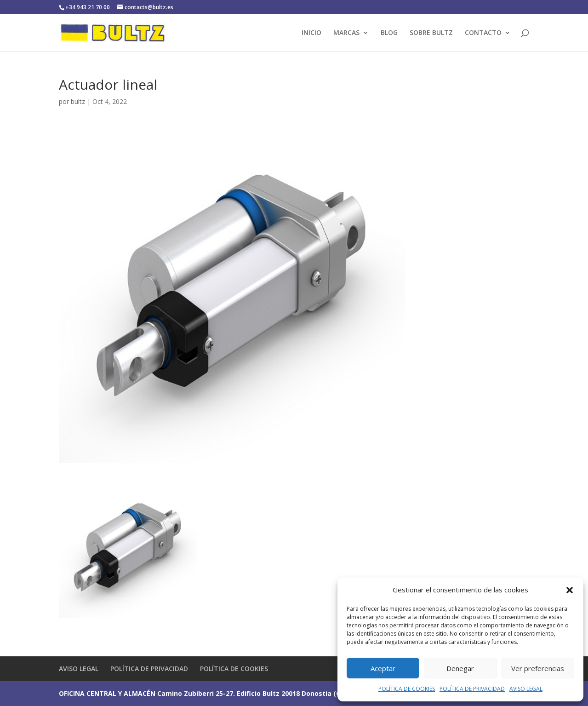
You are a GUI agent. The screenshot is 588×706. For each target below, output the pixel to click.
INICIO (311, 33)
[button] (570, 590)
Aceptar (383, 668)
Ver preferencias (538, 668)
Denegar (460, 668)
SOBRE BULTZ (431, 33)
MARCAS (346, 33)
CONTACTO (483, 33)
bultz (78, 101)
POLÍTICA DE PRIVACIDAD (472, 689)
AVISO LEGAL (526, 689)
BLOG (389, 33)
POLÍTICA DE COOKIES (407, 689)
